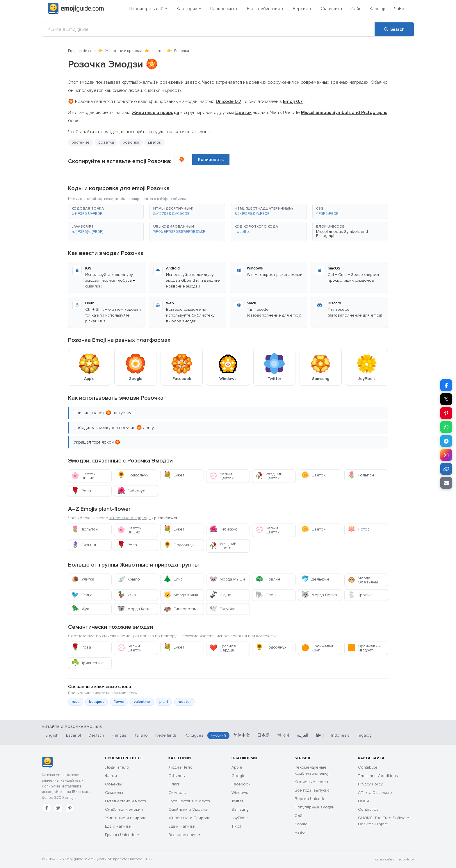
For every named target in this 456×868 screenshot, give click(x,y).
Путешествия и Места (189, 801)
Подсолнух (133, 475)
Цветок (158, 51)
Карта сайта (384, 859)
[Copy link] (446, 469)
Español (73, 735)
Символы (114, 793)
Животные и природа (124, 51)
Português (194, 735)
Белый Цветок (221, 476)
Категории (189, 9)
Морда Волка (319, 595)
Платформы (224, 9)
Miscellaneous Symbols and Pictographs (342, 234)
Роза (81, 491)
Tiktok (237, 826)
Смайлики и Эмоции (188, 809)
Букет (174, 475)
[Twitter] (58, 808)
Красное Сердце (223, 648)
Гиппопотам (180, 609)
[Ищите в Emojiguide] (208, 29)
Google (238, 776)
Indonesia (340, 735)
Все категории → (184, 835)
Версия (302, 9)
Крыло (129, 579)
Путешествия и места (125, 801)
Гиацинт (84, 545)
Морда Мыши (227, 579)
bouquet (97, 702)
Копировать (211, 160)
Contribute (368, 767)
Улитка (83, 579)
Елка (173, 579)
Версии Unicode (310, 799)
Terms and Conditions (378, 776)
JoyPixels (240, 818)
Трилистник (87, 663)
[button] (106, 211)
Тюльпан (361, 475)
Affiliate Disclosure (375, 793)
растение (81, 142)
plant (164, 702)
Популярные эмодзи (315, 807)
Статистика (331, 9)
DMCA (364, 801)
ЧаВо (399, 9)
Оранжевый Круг (318, 648)
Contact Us (368, 809)
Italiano (141, 735)
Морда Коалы (135, 609)
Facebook (241, 784)
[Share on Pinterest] (446, 413)
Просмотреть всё (148, 9)
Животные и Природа (189, 818)
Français (119, 735)
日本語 (263, 735)
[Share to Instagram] (446, 455)
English (52, 735)
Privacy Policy (370, 784)
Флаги (111, 776)
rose (76, 702)
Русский (218, 735)
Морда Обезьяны (363, 580)
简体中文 (242, 735)
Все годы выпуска (312, 790)
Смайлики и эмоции (124, 809)
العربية (303, 735)
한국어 (283, 735)
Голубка (222, 609)
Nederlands (166, 735)
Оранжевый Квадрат (364, 648)
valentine (142, 702)
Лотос (358, 529)
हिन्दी (320, 735)
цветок (155, 142)
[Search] (394, 29)
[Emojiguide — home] (76, 9)
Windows (240, 793)
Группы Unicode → (122, 835)
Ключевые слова (311, 782)
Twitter (237, 801)
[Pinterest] (70, 808)
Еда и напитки (118, 826)
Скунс (220, 595)
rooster (184, 702)
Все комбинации (265, 9)
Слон (266, 595)
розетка (106, 142)
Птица (82, 595)
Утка (127, 595)
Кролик (360, 595)
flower (119, 702)
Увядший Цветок (269, 476)
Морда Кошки (181, 595)
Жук (80, 609)
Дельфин (315, 579)
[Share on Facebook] (446, 385)
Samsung (240, 809)
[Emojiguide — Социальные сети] (47, 762)
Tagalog (364, 735)
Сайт (356, 9)
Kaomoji (377, 9)
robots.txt (407, 859)
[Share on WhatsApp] (446, 427)
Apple (237, 767)
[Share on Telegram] (446, 441)
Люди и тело (117, 767)
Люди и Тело (180, 767)
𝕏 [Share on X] (446, 399)
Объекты (114, 784)
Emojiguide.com (82, 51)
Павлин (268, 579)
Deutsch (96, 735)
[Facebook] (47, 808)
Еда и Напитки (182, 826)
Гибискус (131, 491)
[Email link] (446, 483)
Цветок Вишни (83, 476)
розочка (131, 142)
